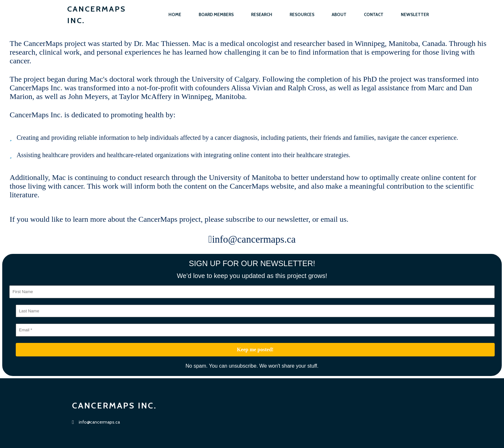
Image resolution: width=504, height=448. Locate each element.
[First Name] (252, 292)
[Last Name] (255, 311)
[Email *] (255, 330)
